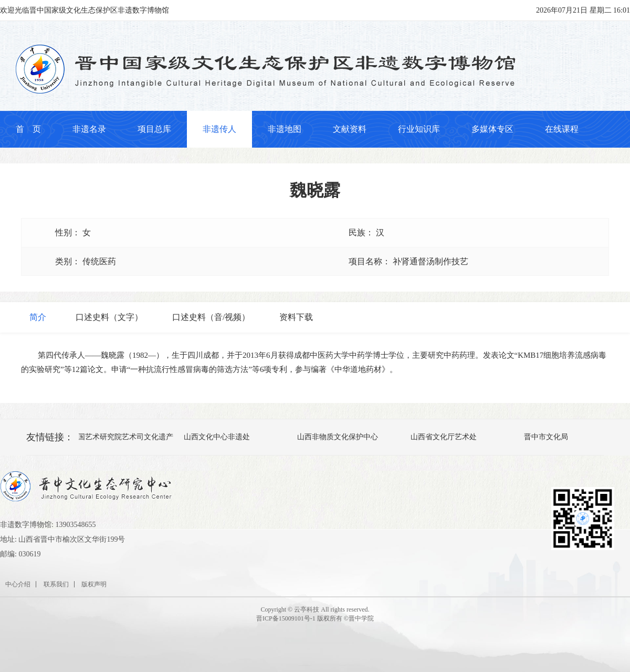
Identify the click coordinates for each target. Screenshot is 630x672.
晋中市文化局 (547, 437)
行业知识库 (419, 129)
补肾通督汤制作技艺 (430, 261)
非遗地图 (285, 129)
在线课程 (562, 129)
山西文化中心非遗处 (218, 437)
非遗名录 (89, 129)
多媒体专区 (492, 129)
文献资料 (350, 129)
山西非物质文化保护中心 (339, 437)
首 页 (28, 129)
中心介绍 (18, 584)
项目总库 (154, 129)
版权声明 (94, 584)
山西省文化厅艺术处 (445, 437)
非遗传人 (219, 129)
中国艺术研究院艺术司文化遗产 (123, 437)
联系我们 (56, 584)
